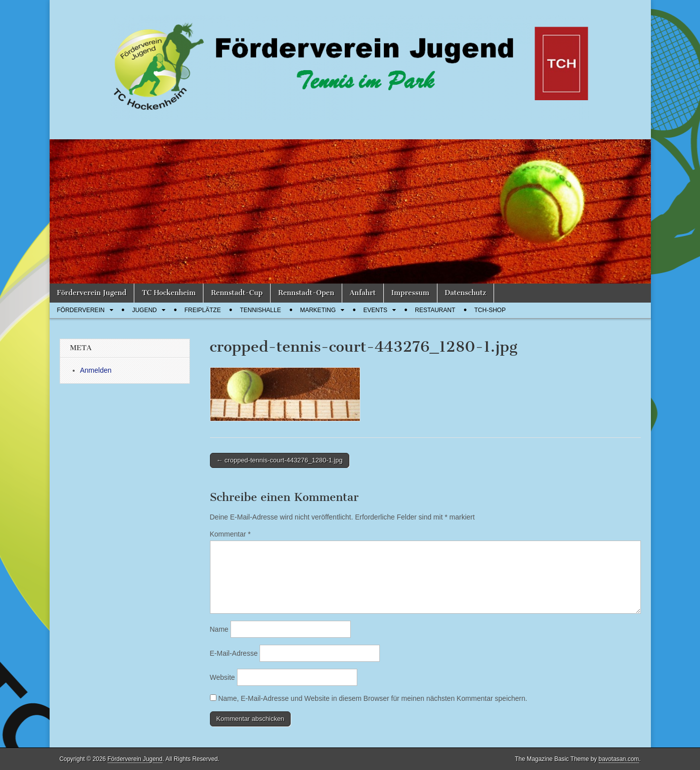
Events (375, 310)
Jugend (145, 310)
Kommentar (230, 534)
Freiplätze (203, 310)
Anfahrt (363, 293)
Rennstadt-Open (306, 293)
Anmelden (96, 370)
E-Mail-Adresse (234, 653)
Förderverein (81, 310)
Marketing (318, 310)
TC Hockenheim (169, 293)
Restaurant (435, 310)
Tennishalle (261, 310)
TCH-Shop (490, 310)
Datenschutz (465, 293)
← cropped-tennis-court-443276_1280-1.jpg (280, 460)
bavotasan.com (619, 759)
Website (222, 677)
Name (219, 629)
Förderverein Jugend (92, 293)
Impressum (410, 293)
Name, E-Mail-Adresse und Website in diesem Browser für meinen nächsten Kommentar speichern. (373, 698)
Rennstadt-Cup (237, 293)
